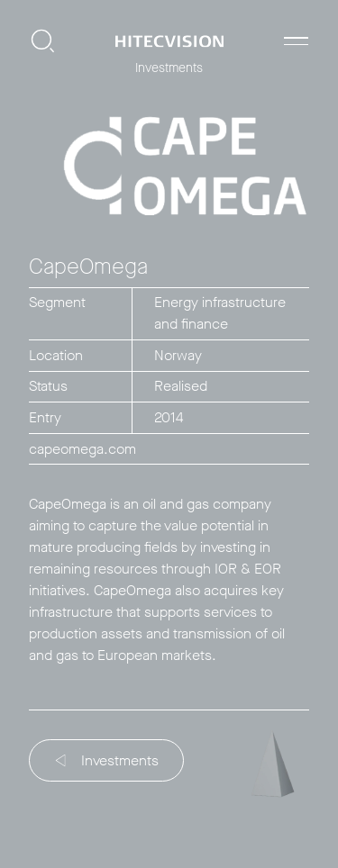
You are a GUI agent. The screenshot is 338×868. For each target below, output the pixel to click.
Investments (108, 760)
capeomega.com (82, 449)
